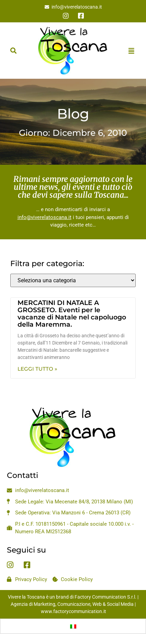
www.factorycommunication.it (74, 611)
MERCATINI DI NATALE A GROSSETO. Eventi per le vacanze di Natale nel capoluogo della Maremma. (72, 314)
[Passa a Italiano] (73, 626)
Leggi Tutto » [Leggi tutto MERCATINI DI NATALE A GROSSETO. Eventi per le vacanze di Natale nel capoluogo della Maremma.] (37, 369)
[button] (13, 51)
